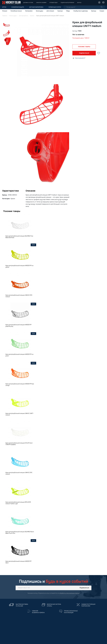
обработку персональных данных (70, 593)
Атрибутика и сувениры (81, 11)
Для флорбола (23, 16)
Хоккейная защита (18, 7)
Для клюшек (50, 11)
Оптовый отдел (54, 3)
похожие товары (84, 47)
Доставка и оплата (28, 3)
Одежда (60, 11)
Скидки (102, 11)
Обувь (68, 11)
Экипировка (29, 11)
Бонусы (79, 3)
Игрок (4, 7)
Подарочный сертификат (67, 3)
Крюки (32, 16)
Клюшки (5, 11)
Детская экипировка (36, 7)
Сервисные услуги (55, 7)
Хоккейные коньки (16, 11)
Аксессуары (39, 11)
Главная (5, 16)
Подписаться (84, 588)
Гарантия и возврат (41, 3)
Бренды (94, 11)
